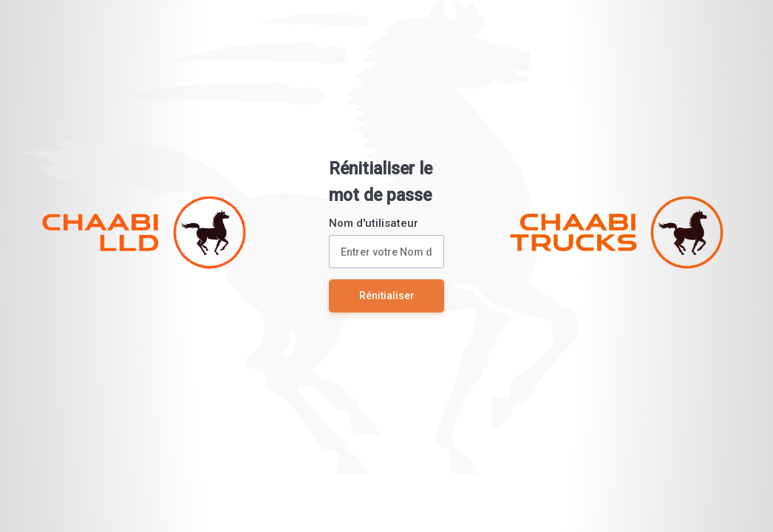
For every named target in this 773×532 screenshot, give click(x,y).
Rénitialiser (387, 296)
